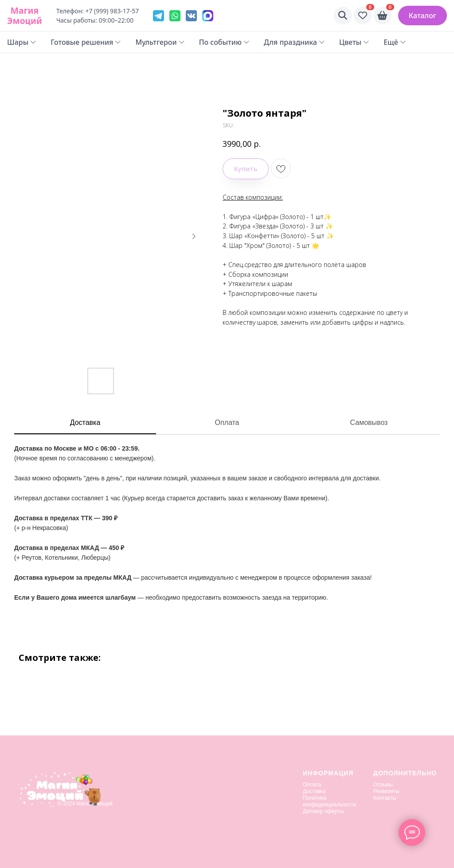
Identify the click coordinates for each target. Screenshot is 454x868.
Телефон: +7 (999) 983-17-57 (98, 11)
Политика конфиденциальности (330, 801)
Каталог (423, 16)
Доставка (85, 422)
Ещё (395, 42)
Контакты (385, 798)
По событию (224, 42)
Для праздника (294, 42)
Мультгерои (160, 42)
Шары (22, 42)
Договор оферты (323, 811)
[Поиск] (343, 16)
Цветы (354, 42)
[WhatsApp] (175, 16)
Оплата (227, 422)
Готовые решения (86, 42)
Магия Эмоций (25, 16)
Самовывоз (369, 422)
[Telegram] (159, 16)
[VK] (191, 16)
